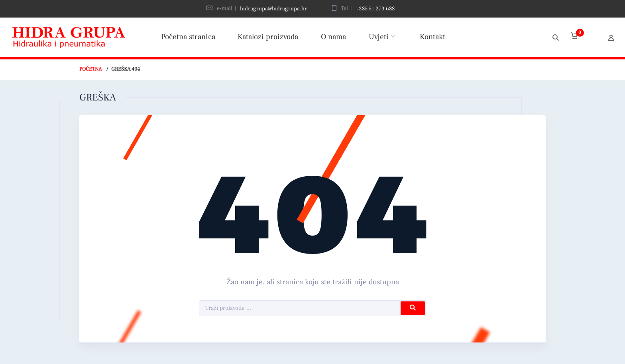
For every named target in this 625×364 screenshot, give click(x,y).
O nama (333, 37)
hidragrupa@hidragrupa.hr (273, 9)
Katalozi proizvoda (268, 37)
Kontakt (432, 37)
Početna (90, 69)
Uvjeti (379, 37)
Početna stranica (188, 37)
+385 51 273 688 (375, 9)
